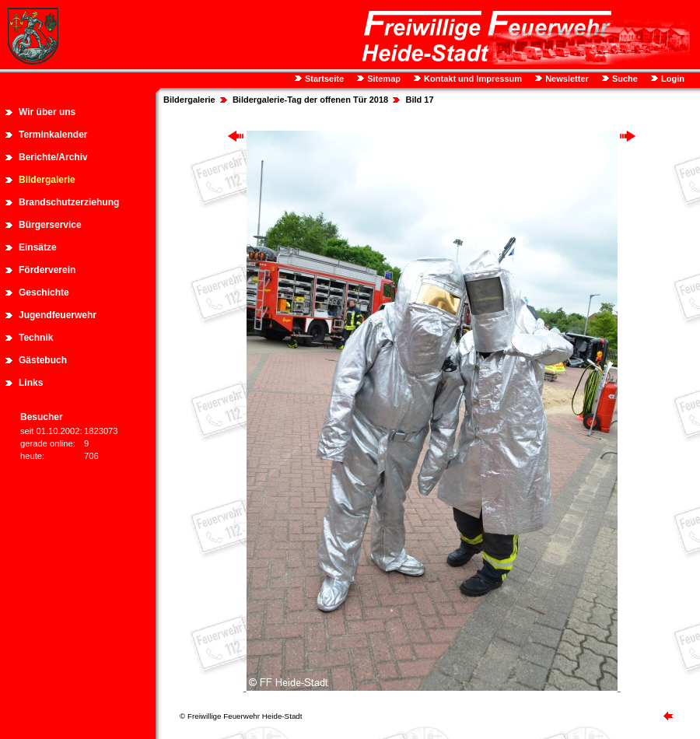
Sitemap (383, 79)
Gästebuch (43, 360)
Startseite (323, 79)
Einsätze (38, 247)
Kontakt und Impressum (472, 79)
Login (672, 79)
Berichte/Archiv (53, 157)
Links (31, 383)
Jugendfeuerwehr (58, 315)
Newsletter (566, 79)
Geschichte (44, 292)
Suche (624, 79)
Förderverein (47, 270)
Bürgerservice (50, 225)
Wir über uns (47, 112)
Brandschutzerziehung (69, 202)
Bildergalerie (47, 180)
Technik (36, 338)
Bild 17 (419, 100)
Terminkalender (53, 135)
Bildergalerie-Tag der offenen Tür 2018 (310, 100)
